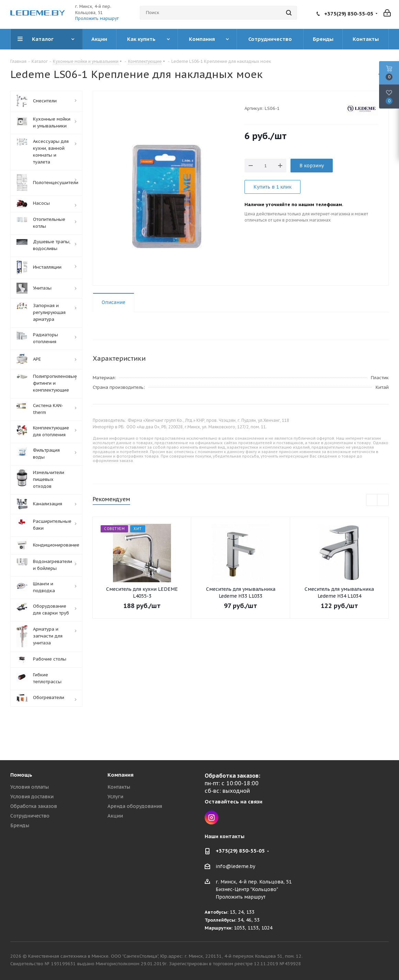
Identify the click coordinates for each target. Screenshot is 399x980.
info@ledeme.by (235, 867)
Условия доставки (32, 797)
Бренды (20, 825)
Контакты (119, 787)
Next (383, 500)
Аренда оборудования (135, 806)
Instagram (212, 818)
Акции (115, 816)
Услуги (115, 797)
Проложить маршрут (97, 18)
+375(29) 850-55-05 (349, 14)
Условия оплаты (30, 787)
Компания (121, 775)
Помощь (21, 775)
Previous (372, 500)
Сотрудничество (30, 816)
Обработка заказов (34, 806)
